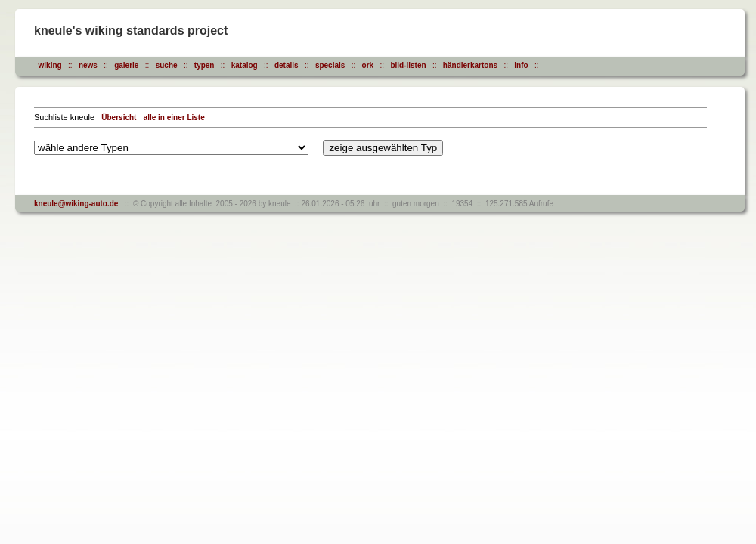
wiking (50, 65)
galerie (126, 65)
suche (167, 65)
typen (204, 65)
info (521, 65)
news (88, 65)
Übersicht (119, 117)
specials (330, 65)
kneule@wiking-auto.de (76, 204)
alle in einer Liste (174, 117)
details (287, 65)
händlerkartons (470, 65)
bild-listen (408, 65)
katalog (245, 65)
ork (368, 65)
